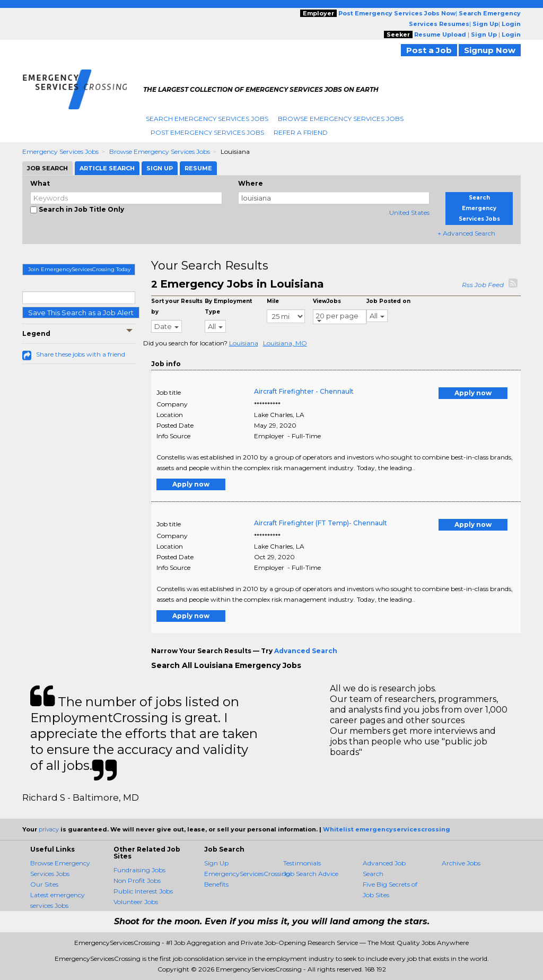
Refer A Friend (301, 132)
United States (409, 213)
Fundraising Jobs (139, 870)
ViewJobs (327, 301)
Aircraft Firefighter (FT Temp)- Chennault (321, 523)
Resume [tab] (198, 168)
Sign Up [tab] (160, 168)
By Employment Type (228, 306)
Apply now (473, 393)
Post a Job (429, 50)
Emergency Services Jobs (60, 151)
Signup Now (490, 50)
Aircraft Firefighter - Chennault (304, 391)
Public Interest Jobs (143, 891)
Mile (273, 301)
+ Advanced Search (466, 233)
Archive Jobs (461, 863)
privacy (49, 829)
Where (251, 183)
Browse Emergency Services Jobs (341, 119)
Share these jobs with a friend (81, 354)
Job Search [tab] (47, 168)
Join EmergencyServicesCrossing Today (79, 269)
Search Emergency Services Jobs (207, 119)
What (40, 183)
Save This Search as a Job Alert (81, 313)
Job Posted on (388, 301)
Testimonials (302, 863)
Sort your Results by (177, 306)
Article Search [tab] (107, 168)
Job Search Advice (311, 874)
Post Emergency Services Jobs (207, 132)
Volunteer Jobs (136, 902)
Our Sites (44, 884)
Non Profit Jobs (137, 881)
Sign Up (216, 863)
